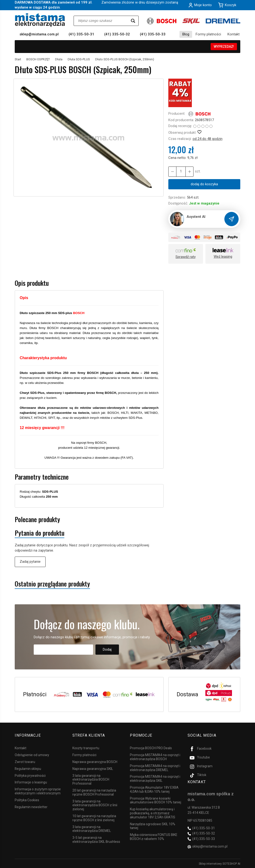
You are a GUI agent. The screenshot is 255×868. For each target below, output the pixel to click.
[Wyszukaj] (133, 21)
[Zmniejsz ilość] (189, 172)
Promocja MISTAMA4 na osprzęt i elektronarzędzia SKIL (155, 778)
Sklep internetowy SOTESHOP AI (220, 863)
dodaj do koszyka (204, 184)
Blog (186, 34)
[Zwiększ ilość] (172, 172)
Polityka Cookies (27, 800)
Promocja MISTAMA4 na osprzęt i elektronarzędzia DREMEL (155, 768)
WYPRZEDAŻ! (224, 47)
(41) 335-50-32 (117, 34)
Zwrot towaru (25, 762)
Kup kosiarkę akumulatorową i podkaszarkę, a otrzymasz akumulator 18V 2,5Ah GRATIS (153, 813)
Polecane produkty (37, 519)
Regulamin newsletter (31, 806)
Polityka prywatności (30, 775)
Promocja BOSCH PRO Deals (151, 748)
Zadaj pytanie (30, 562)
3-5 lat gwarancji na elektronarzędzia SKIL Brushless (96, 839)
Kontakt (234, 34)
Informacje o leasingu (31, 782)
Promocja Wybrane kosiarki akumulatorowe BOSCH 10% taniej (156, 800)
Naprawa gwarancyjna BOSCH (95, 762)
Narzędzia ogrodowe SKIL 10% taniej (153, 826)
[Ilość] (181, 172)
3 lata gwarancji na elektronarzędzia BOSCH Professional (91, 779)
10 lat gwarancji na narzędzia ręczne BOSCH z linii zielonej (94, 818)
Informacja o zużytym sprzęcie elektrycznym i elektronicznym (38, 791)
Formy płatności (208, 34)
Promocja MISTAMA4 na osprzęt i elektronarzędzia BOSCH (155, 757)
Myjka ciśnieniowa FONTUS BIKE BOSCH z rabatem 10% (154, 837)
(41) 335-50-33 (153, 34)
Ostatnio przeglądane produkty (52, 584)
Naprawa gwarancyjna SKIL (93, 768)
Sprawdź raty (186, 257)
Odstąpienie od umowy (32, 755)
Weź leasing (223, 257)
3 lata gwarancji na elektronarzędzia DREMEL (92, 828)
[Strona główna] (40, 20)
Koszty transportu (86, 748)
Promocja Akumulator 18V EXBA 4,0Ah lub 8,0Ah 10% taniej (154, 789)
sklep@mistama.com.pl (39, 34)
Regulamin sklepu (28, 768)
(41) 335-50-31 (81, 34)
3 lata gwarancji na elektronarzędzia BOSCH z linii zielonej (95, 805)
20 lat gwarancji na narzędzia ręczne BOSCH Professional (94, 792)
